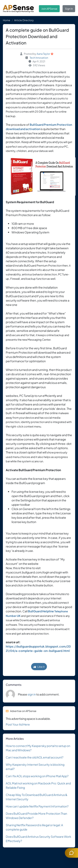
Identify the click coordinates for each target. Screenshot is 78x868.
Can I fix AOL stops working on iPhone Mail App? (37, 776)
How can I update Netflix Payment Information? (37, 806)
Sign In (69, 9)
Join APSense (49, 9)
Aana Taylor (43, 54)
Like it (39, 667)
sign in (32, 694)
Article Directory (24, 20)
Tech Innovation (39, 58)
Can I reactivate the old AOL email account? (35, 757)
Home (7, 20)
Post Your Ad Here (18, 724)
